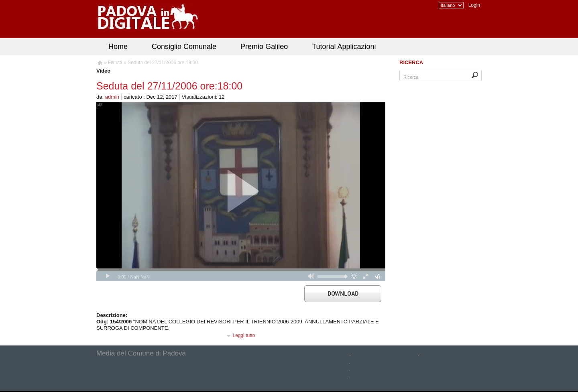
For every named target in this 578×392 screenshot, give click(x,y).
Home (118, 47)
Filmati (115, 63)
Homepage (99, 64)
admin (112, 97)
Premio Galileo (264, 47)
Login (474, 5)
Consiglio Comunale (184, 47)
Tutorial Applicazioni (344, 47)
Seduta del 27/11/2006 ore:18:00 (163, 63)
